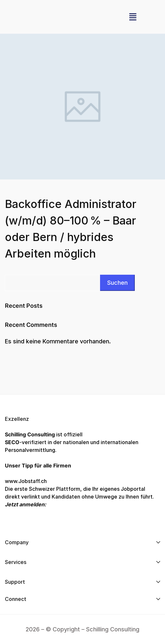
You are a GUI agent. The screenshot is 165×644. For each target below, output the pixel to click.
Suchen (117, 283)
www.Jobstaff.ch (26, 481)
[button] (133, 17)
